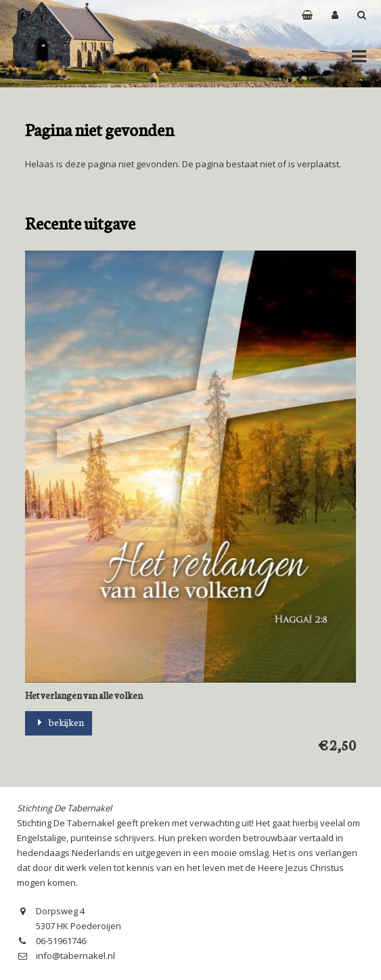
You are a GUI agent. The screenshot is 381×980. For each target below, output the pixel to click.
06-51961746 (61, 941)
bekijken (59, 722)
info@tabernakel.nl (75, 956)
